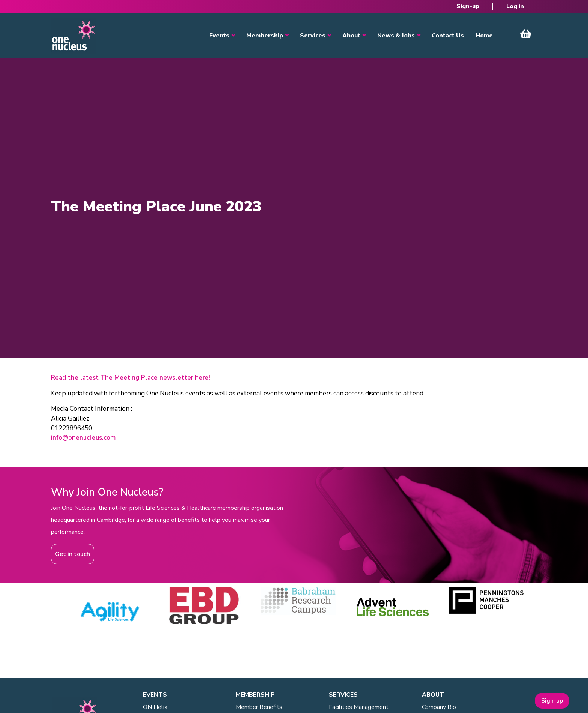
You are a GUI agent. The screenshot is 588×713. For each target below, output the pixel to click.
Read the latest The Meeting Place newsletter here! (130, 378)
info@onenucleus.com (83, 438)
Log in (515, 6)
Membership (265, 36)
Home (484, 36)
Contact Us (448, 36)
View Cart (526, 34)
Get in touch (73, 554)
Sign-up (468, 6)
